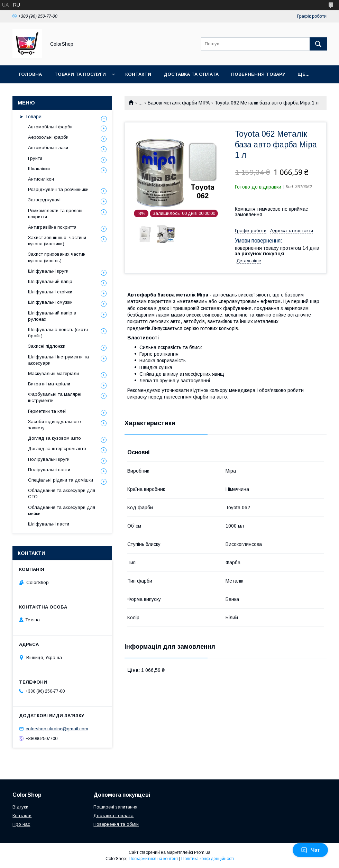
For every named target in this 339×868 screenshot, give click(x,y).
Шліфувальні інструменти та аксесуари (58, 360)
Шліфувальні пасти (49, 524)
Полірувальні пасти (49, 470)
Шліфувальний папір (50, 281)
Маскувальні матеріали (53, 373)
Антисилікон (41, 179)
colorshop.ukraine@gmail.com (57, 729)
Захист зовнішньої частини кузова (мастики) (57, 241)
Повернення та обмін (116, 824)
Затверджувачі (44, 200)
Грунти (35, 158)
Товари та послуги (80, 74)
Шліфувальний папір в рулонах (52, 316)
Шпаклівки (39, 169)
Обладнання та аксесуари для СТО (62, 494)
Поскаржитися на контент (153, 859)
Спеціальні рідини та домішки (61, 480)
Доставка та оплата (191, 74)
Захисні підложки (47, 346)
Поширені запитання (115, 807)
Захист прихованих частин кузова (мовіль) (57, 257)
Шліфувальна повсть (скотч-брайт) (59, 333)
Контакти (138, 74)
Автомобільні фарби (50, 127)
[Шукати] (318, 44)
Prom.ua (202, 852)
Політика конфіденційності (208, 859)
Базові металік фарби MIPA (179, 103)
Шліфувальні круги (48, 271)
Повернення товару (258, 74)
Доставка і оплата (113, 816)
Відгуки (20, 807)
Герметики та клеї (47, 411)
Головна (30, 74)
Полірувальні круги (49, 459)
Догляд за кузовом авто (54, 438)
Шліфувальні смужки (50, 302)
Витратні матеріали (49, 384)
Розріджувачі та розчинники (58, 189)
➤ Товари (30, 117)
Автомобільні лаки (48, 148)
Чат (310, 850)
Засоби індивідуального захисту (54, 425)
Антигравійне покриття (52, 227)
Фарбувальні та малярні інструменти (55, 397)
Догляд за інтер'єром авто (57, 449)
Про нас (21, 824)
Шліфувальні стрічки (50, 292)
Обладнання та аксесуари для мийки (62, 510)
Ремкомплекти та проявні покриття (55, 214)
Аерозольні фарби (48, 137)
